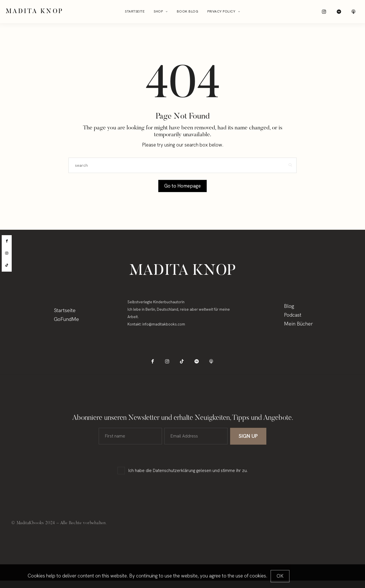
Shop (158, 13)
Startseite (135, 13)
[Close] (280, 576)
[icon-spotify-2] (344, 13)
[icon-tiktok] (183, 366)
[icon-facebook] (160, 366)
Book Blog (188, 13)
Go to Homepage (182, 188)
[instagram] (7, 253)
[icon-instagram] (333, 13)
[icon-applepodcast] (356, 13)
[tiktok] (7, 265)
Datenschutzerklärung (174, 478)
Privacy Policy (221, 13)
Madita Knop (35, 13)
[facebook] (7, 241)
